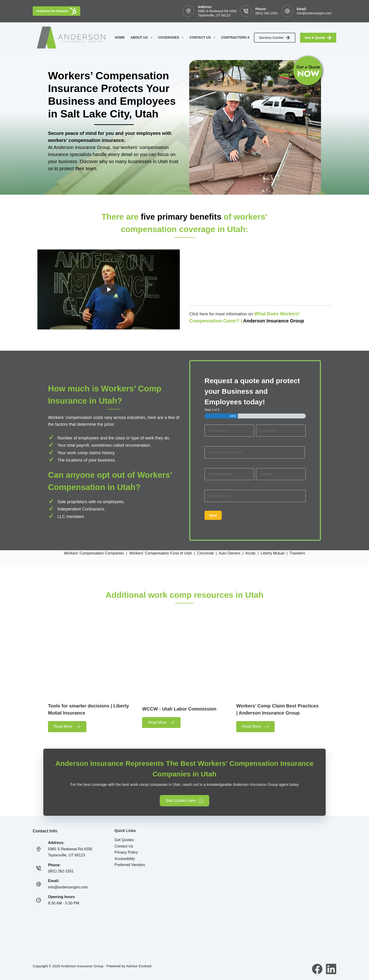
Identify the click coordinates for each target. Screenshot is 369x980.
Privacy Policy (126, 852)
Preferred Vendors (130, 865)
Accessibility (125, 859)
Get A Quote (318, 38)
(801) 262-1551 (267, 13)
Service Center (275, 38)
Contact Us (203, 38)
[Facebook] (317, 969)
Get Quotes (124, 840)
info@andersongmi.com (314, 13)
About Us (142, 38)
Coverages (172, 38)
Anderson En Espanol (56, 11)
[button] (184, 801)
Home (120, 37)
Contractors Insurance (247, 38)
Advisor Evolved (139, 966)
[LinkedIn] (331, 969)
